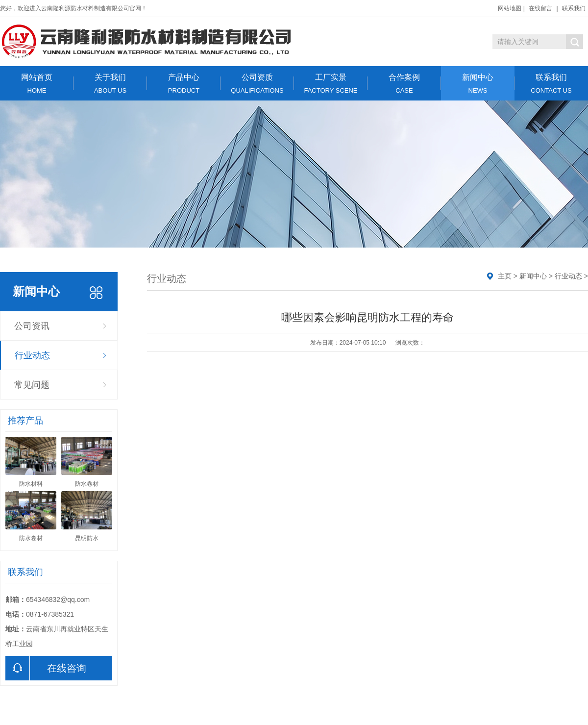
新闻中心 (478, 84)
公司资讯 (32, 326)
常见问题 (32, 385)
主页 (505, 276)
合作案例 (404, 84)
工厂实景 (331, 84)
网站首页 (37, 84)
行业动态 (32, 355)
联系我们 (574, 8)
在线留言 (540, 8)
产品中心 (184, 84)
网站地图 (510, 8)
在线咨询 (46, 668)
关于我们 (110, 84)
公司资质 (257, 84)
